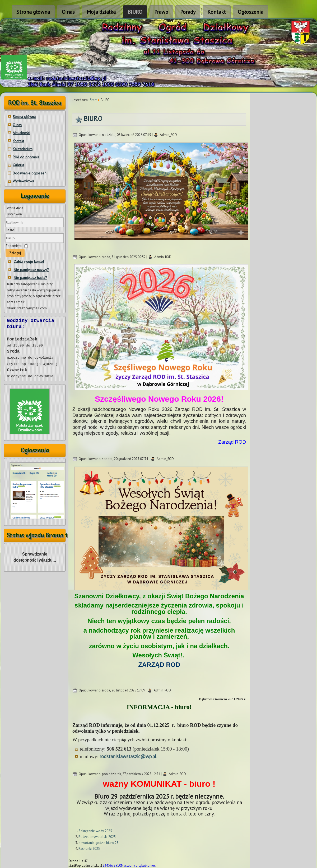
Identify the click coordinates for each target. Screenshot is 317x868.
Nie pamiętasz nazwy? (31, 270)
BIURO (135, 12)
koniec (151, 865)
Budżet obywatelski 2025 (97, 837)
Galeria (18, 165)
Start (93, 100)
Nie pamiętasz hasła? (30, 278)
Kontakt (217, 12)
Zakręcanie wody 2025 (95, 831)
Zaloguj (15, 253)
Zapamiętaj (14, 246)
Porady (188, 12)
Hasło (10, 230)
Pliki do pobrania (26, 157)
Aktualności (21, 133)
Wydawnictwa (23, 181)
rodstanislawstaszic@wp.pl (128, 756)
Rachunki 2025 (89, 849)
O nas (68, 12)
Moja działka (101, 12)
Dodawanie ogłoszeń (30, 173)
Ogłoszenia (251, 12)
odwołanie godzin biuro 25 (98, 843)
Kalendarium (23, 149)
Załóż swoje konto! (29, 262)
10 (119, 865)
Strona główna (33, 12)
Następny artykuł (133, 865)
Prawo (161, 12)
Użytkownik (14, 214)
